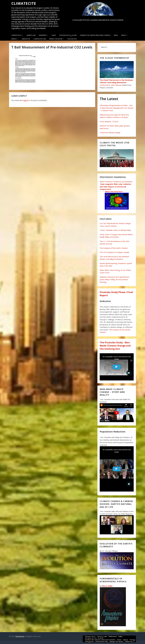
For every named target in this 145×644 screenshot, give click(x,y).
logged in (26, 100)
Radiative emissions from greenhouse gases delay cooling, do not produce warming (114, 279)
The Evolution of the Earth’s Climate (114, 248)
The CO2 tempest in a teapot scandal (114, 252)
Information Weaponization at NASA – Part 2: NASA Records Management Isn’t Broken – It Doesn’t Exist (117, 108)
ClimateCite (24, 3)
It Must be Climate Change (110, 133)
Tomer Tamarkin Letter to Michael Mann (115, 230)
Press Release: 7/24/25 (109, 122)
